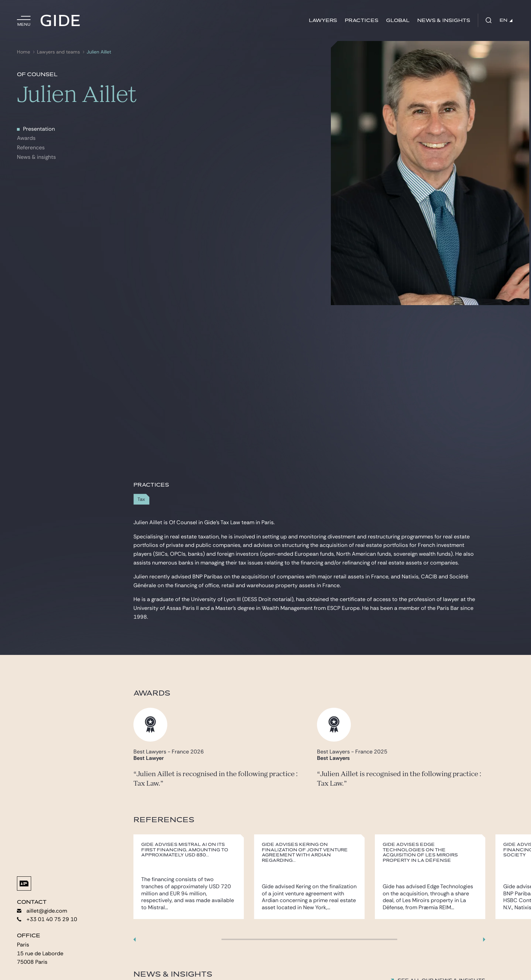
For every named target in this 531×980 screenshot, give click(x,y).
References (31, 147)
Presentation (39, 129)
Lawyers (323, 20)
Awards (26, 138)
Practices (362, 20)
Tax (141, 499)
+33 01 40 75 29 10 (47, 919)
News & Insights (444, 20)
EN (506, 20)
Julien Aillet (99, 52)
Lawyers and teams (58, 52)
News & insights (36, 157)
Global (398, 20)
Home (24, 52)
